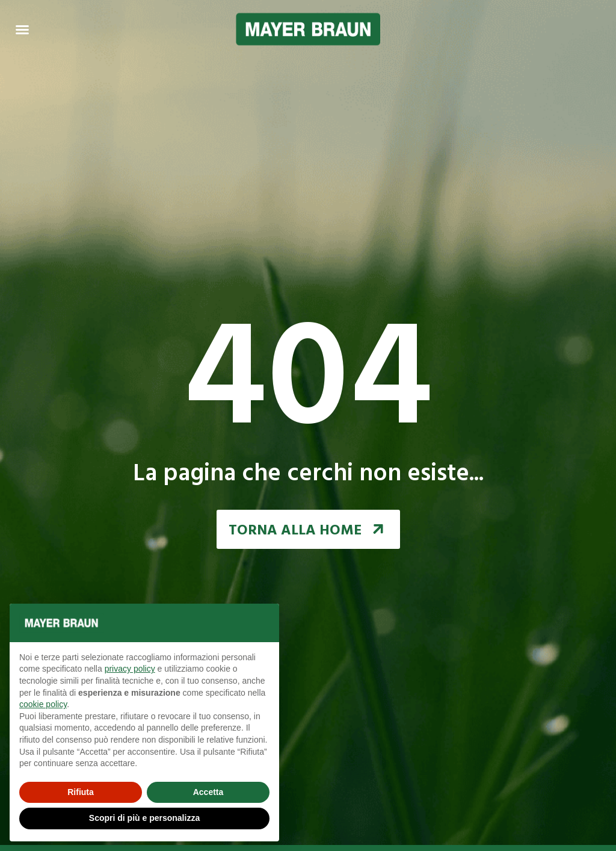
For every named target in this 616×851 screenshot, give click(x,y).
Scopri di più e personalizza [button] (144, 818)
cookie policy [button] (43, 704)
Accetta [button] (208, 792)
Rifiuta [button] (81, 792)
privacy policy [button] (130, 669)
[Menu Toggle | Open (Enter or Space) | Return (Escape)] (22, 29)
